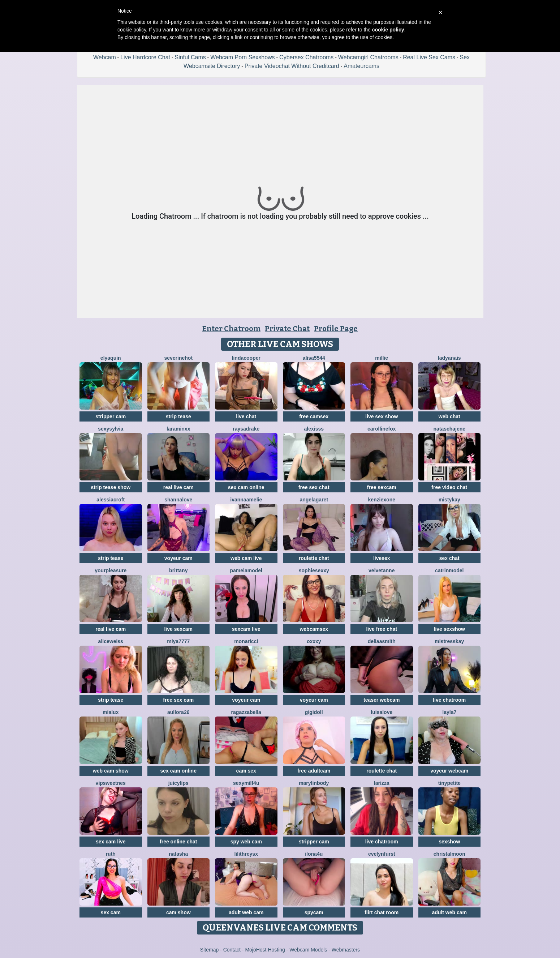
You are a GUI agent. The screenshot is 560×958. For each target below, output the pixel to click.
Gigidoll (314, 712)
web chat (449, 416)
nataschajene (449, 429)
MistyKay (449, 500)
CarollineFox (382, 429)
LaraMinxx (178, 429)
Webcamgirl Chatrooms (368, 57)
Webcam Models (308, 950)
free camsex (314, 416)
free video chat (449, 487)
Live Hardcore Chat (145, 57)
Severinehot (178, 358)
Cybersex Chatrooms (306, 57)
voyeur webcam (449, 771)
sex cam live (111, 842)
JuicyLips (178, 783)
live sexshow (449, 629)
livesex (382, 558)
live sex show (382, 416)
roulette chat (314, 558)
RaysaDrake (246, 429)
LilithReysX (246, 854)
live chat (246, 416)
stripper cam (111, 416)
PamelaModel (246, 570)
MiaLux (111, 712)
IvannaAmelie (246, 500)
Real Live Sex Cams (429, 57)
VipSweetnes (111, 783)
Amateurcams (361, 66)
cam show (178, 912)
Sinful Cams (190, 57)
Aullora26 (178, 712)
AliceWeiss (111, 641)
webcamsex (314, 629)
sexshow (449, 842)
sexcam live (246, 629)
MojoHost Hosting (265, 950)
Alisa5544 (314, 358)
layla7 (449, 712)
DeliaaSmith (382, 641)
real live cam (178, 487)
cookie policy (388, 30)
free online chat (178, 842)
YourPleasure (111, 570)
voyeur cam (178, 558)
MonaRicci (246, 641)
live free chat (382, 629)
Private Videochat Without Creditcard (292, 66)
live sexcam (178, 629)
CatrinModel (449, 570)
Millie (382, 358)
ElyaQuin (111, 358)
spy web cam (246, 842)
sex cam (111, 912)
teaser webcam (382, 700)
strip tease (178, 416)
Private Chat (287, 329)
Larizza (382, 783)
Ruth (111, 854)
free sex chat (314, 487)
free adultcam (314, 771)
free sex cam (178, 700)
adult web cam (246, 912)
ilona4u (314, 854)
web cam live (246, 558)
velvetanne (382, 570)
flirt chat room (382, 912)
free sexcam (382, 487)
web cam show (111, 771)
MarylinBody (314, 783)
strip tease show (111, 487)
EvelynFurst (382, 854)
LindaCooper (246, 358)
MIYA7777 (178, 641)
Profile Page (336, 329)
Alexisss (314, 429)
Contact (232, 950)
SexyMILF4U (246, 783)
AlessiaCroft (111, 500)
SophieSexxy (314, 570)
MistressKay (449, 641)
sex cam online (246, 487)
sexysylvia (111, 429)
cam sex (246, 771)
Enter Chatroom (231, 329)
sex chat (449, 558)
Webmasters (346, 950)
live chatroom (449, 700)
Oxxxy (314, 641)
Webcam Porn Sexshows (242, 57)
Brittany (178, 570)
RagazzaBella (246, 712)
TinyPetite (449, 783)
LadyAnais (449, 358)
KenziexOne (382, 500)
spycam (314, 912)
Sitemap (209, 950)
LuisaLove (382, 712)
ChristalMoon (449, 854)
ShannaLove (178, 500)
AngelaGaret (314, 500)
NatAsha (178, 854)
